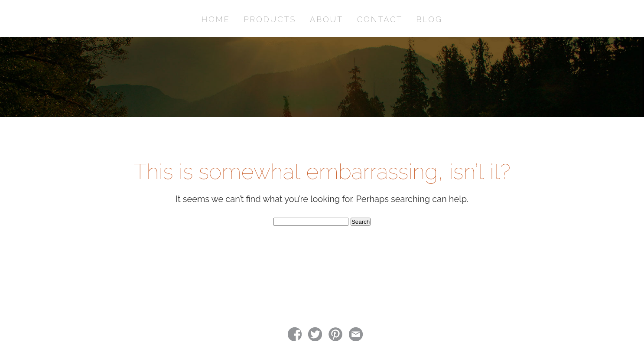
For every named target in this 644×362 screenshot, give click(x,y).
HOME (216, 19)
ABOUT (327, 19)
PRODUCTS (270, 19)
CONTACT (380, 19)
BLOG (429, 19)
